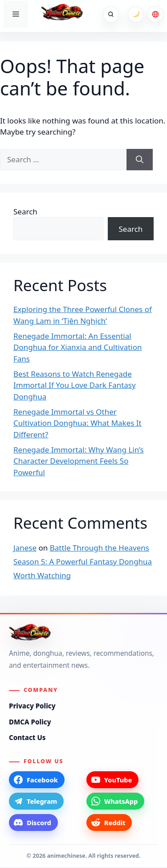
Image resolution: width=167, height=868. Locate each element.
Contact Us (27, 737)
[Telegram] (36, 801)
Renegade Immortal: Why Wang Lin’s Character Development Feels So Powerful (79, 461)
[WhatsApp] (115, 801)
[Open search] (111, 14)
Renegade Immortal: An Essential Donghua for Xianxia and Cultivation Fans (78, 347)
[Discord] (33, 823)
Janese (25, 548)
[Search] (140, 160)
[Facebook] (37, 780)
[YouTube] (113, 780)
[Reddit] (109, 823)
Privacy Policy (32, 706)
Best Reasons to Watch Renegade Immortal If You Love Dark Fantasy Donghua (75, 385)
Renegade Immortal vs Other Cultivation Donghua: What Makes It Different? (77, 423)
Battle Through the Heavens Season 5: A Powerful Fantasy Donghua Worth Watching (83, 561)
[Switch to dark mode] (136, 14)
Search (25, 212)
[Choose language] (155, 14)
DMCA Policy (30, 722)
